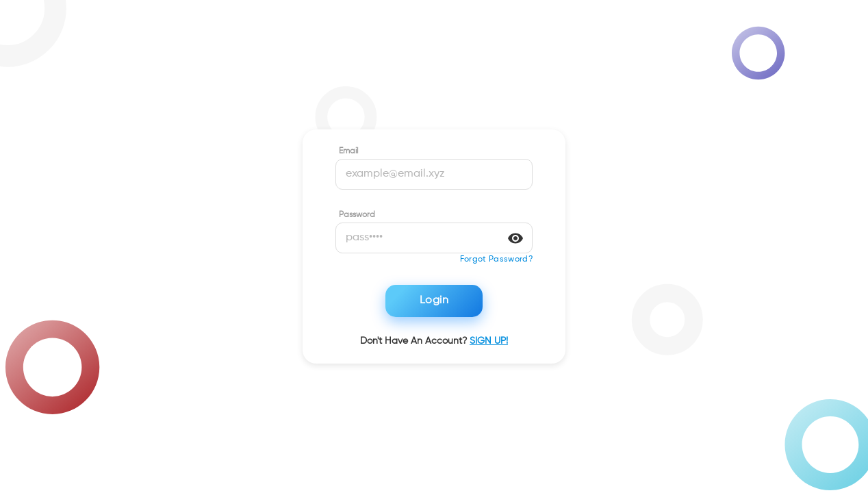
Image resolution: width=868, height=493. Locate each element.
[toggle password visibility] (515, 238)
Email (348, 151)
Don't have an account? (434, 341)
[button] (497, 260)
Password (357, 215)
